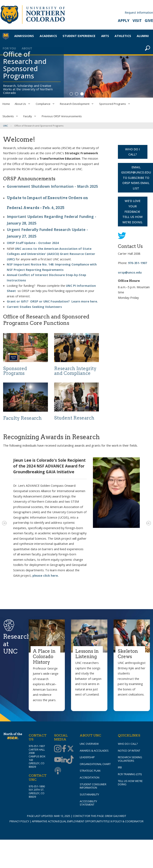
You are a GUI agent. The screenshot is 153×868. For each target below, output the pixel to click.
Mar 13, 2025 (62, 816)
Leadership (87, 757)
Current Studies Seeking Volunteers (34, 307)
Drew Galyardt (116, 816)
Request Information (139, 13)
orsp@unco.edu (130, 272)
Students (8, 116)
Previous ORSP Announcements (62, 116)
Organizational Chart (95, 764)
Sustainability (89, 794)
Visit (137, 20)
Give (149, 20)
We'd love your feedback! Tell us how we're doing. (133, 211)
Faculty (28, 116)
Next (149, 523)
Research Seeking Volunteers (130, 759)
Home (6, 104)
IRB (120, 767)
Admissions (24, 36)
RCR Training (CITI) (130, 774)
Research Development (75, 104)
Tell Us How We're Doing (130, 783)
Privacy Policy (19, 821)
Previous (4, 523)
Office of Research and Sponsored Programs (25, 65)
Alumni (143, 36)
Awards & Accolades (94, 751)
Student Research (74, 418)
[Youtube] (57, 760)
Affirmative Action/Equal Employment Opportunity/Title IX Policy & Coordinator (88, 821)
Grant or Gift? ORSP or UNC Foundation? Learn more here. (52, 301)
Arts (105, 36)
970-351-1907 (138, 263)
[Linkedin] (64, 760)
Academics (48, 36)
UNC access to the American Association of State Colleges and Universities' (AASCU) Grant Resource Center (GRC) (51, 254)
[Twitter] (70, 749)
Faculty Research (22, 418)
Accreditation (90, 777)
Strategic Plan (90, 771)
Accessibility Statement (88, 803)
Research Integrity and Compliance (75, 371)
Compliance (43, 104)
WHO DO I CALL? (133, 152)
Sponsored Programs (113, 104)
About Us (20, 104)
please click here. (46, 575)
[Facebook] (64, 749)
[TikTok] (70, 760)
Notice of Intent (129, 751)
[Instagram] (57, 749)
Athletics (123, 36)
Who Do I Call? (128, 744)
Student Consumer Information (93, 786)
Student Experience (79, 36)
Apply (124, 20)
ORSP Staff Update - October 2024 (33, 243)
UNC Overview (89, 744)
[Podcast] (57, 771)
